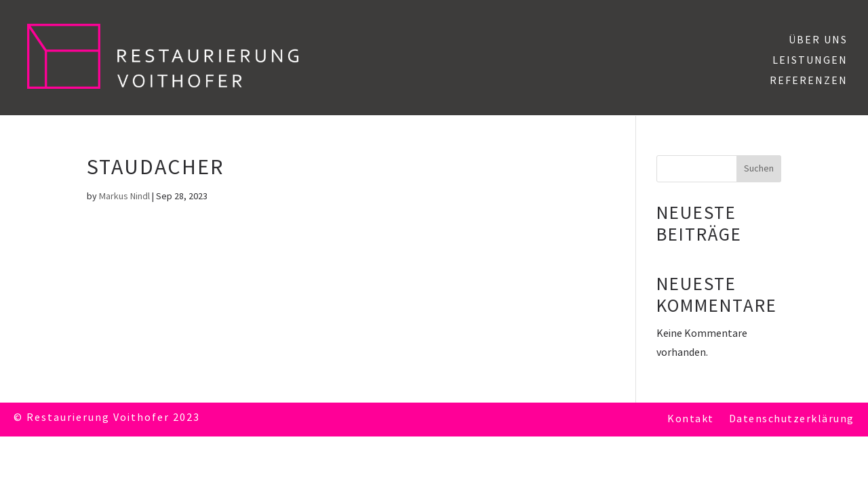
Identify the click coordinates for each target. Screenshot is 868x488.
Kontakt (691, 420)
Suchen (759, 168)
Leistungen (810, 62)
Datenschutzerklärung (792, 420)
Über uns (818, 41)
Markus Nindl (124, 196)
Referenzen (809, 82)
